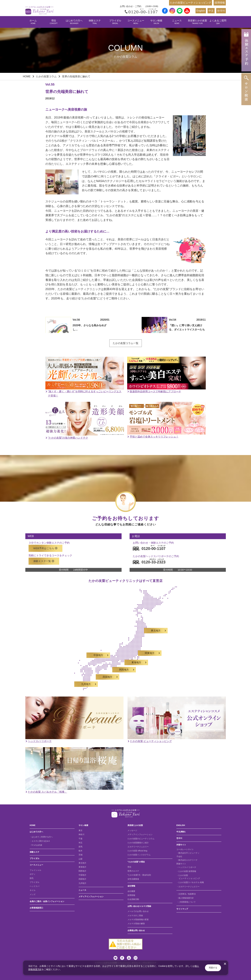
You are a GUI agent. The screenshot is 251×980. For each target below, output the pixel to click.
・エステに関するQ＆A (40, 841)
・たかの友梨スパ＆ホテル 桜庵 (190, 882)
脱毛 (32, 878)
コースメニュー (136, 22)
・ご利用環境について (186, 902)
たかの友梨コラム (46, 76)
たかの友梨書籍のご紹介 (138, 843)
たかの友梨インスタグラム (139, 855)
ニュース (177, 22)
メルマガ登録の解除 (136, 924)
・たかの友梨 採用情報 (186, 871)
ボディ (33, 874)
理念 (54, 22)
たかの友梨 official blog (137, 851)
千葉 (81, 839)
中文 (211, 11)
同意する (213, 968)
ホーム (33, 22)
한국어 (221, 11)
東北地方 (82, 863)
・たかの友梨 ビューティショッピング (188, 877)
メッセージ (132, 830)
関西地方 (82, 871)
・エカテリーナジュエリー (188, 887)
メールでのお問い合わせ (138, 911)
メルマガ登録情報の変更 (138, 920)
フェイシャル (35, 870)
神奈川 (81, 834)
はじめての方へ (74, 22)
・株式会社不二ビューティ (188, 853)
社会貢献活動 (133, 899)
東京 (81, 830)
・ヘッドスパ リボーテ (186, 867)
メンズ (33, 894)
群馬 (81, 847)
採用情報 (220, 3)
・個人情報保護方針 (185, 898)
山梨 (81, 859)
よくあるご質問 (218, 22)
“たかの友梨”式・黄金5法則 (139, 875)
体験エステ (95, 22)
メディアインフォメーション (91, 897)
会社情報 (131, 886)
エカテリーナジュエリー (138, 847)
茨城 (81, 855)
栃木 (81, 851)
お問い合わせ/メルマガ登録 (139, 906)
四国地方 (82, 879)
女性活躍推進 (133, 879)
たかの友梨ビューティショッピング (191, 3)
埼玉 (81, 843)
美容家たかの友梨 (197, 22)
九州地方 (82, 883)
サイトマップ (182, 909)
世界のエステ (133, 871)
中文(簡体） (182, 832)
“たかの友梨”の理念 (136, 862)
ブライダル (115, 22)
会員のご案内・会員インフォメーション (47, 901)
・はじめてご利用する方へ (41, 837)
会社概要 (131, 891)
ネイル (33, 890)
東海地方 (82, 867)
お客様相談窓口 (36, 908)
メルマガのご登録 (135, 916)
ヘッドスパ (34, 886)
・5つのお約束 (36, 845)
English (201, 11)
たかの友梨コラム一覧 (126, 343)
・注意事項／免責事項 (186, 894)
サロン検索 (156, 22)
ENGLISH (181, 825)
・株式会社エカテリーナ (187, 860)
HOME (27, 76)
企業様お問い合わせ (136, 930)
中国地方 (82, 875)
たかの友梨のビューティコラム (141, 839)
